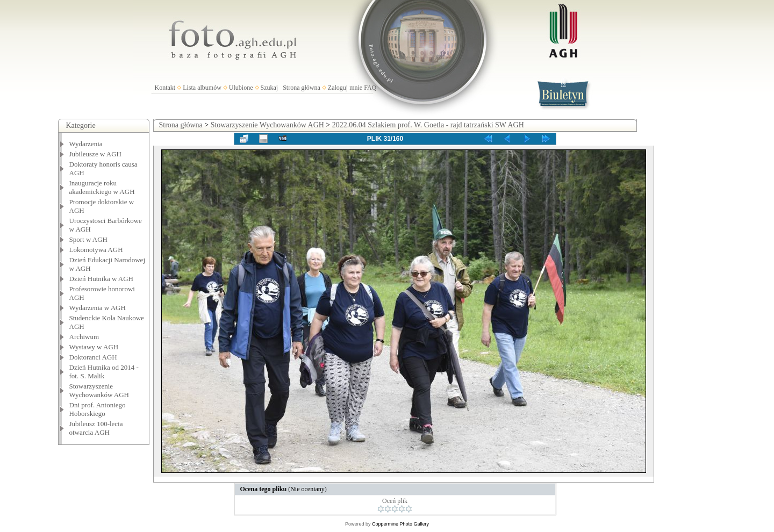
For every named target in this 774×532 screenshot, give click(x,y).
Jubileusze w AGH (96, 154)
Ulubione (241, 88)
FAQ (370, 88)
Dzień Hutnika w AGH (102, 279)
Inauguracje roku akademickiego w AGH (102, 187)
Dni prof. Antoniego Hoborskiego (98, 409)
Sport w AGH (89, 239)
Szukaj (270, 88)
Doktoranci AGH (93, 357)
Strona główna (302, 88)
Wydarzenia (86, 144)
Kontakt (165, 88)
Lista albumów (202, 88)
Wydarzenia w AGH (98, 308)
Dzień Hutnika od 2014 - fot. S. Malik (104, 372)
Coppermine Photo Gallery (400, 524)
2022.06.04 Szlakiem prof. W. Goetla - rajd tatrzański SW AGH (428, 125)
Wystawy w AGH (94, 347)
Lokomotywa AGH (96, 250)
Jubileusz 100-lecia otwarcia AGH (96, 428)
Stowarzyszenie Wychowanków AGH (99, 390)
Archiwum (84, 337)
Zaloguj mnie (345, 88)
